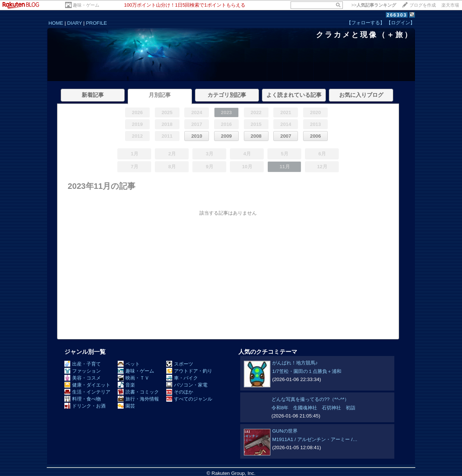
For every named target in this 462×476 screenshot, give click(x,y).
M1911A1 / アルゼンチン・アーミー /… (315, 439)
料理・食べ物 (83, 399)
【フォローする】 (366, 23)
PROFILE (97, 23)
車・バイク (182, 378)
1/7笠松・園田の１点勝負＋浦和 (307, 371)
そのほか (180, 392)
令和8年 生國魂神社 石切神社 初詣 (313, 408)
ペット (129, 364)
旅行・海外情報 (138, 399)
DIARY (75, 23)
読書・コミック (138, 392)
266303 (397, 15)
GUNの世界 (285, 431)
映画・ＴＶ (134, 378)
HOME (56, 23)
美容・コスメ (83, 378)
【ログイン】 (401, 23)
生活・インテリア (87, 392)
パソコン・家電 (187, 385)
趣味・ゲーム (86, 5)
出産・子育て (83, 364)
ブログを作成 (423, 5)
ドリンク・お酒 (85, 406)
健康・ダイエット (87, 385)
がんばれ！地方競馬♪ (295, 363)
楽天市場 (450, 5)
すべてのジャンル (189, 399)
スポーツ (180, 364)
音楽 (126, 385)
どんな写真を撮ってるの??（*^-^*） (310, 399)
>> (374, 5)
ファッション (83, 371)
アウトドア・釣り (189, 371)
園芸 (126, 406)
